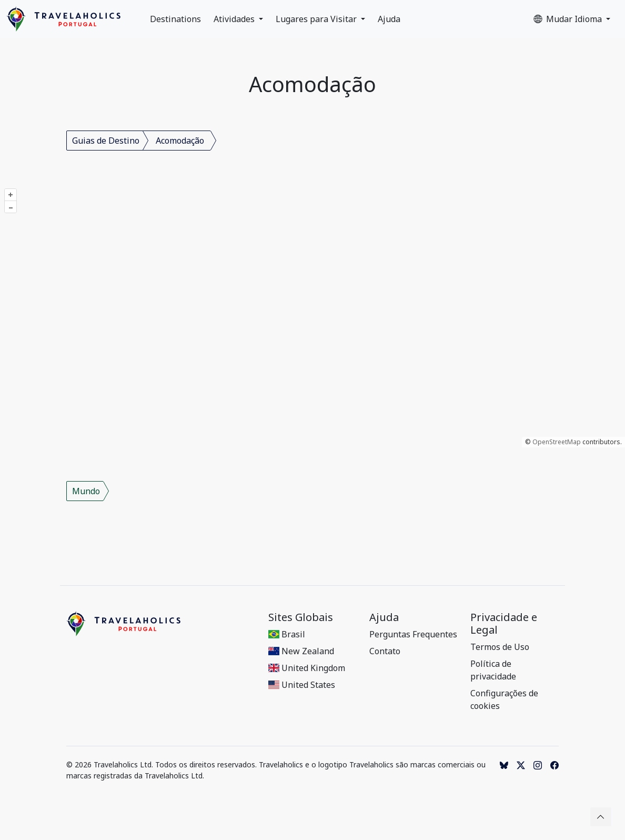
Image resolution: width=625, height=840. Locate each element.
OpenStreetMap (557, 442)
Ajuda (389, 19)
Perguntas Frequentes (413, 634)
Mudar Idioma (569, 19)
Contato (385, 651)
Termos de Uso (500, 647)
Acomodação (180, 141)
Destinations (175, 19)
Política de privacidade (493, 670)
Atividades (235, 19)
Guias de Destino (106, 141)
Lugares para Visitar (317, 19)
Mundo (86, 491)
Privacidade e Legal (504, 624)
